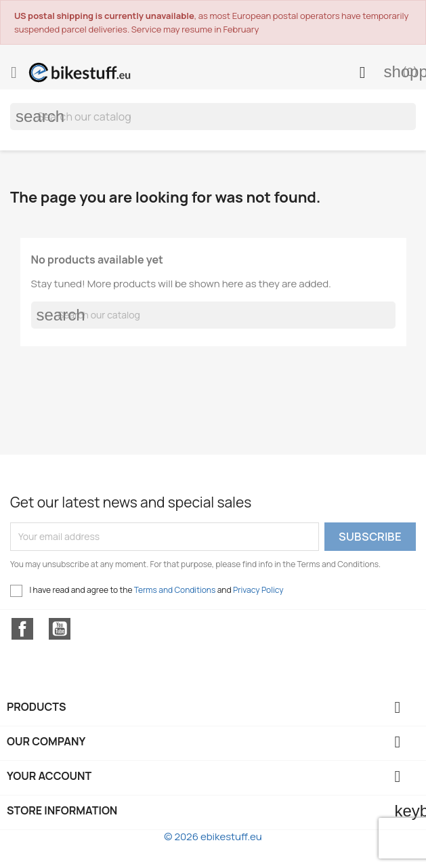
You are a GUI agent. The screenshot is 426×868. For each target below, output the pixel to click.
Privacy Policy (258, 590)
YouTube (60, 629)
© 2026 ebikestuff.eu (213, 836)
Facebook (22, 629)
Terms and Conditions (175, 590)
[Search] (213, 117)
